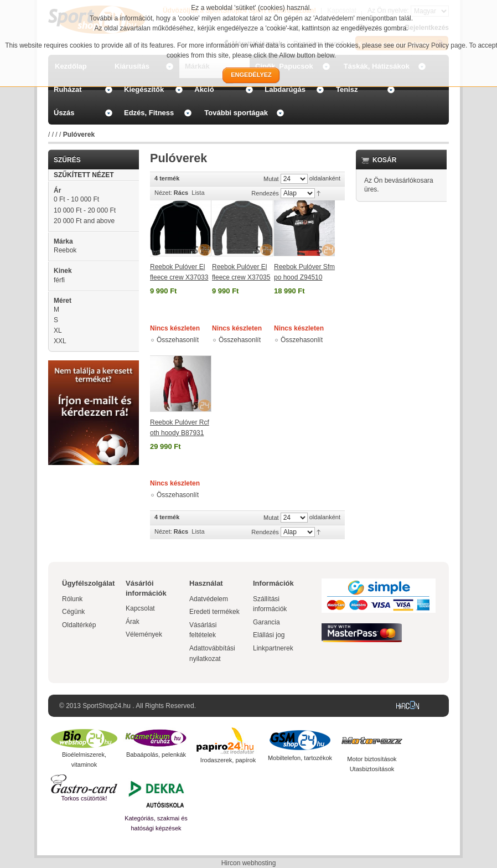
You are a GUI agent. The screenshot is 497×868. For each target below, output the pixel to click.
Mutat (271, 179)
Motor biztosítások (372, 759)
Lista (198, 193)
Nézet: (163, 193)
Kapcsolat (140, 608)
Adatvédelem (209, 599)
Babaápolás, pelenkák (156, 755)
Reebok (65, 250)
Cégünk (73, 612)
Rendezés (265, 193)
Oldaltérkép (79, 625)
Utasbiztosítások (372, 769)
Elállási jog (269, 635)
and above (84, 221)
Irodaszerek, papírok (228, 760)
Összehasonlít (178, 340)
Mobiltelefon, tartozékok (300, 758)
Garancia (266, 622)
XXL (60, 341)
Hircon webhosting (249, 863)
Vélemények (144, 634)
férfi (59, 280)
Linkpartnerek (273, 648)
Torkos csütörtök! (84, 798)
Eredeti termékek (214, 612)
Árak (133, 622)
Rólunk (72, 599)
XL (58, 330)
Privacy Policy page (436, 45)
